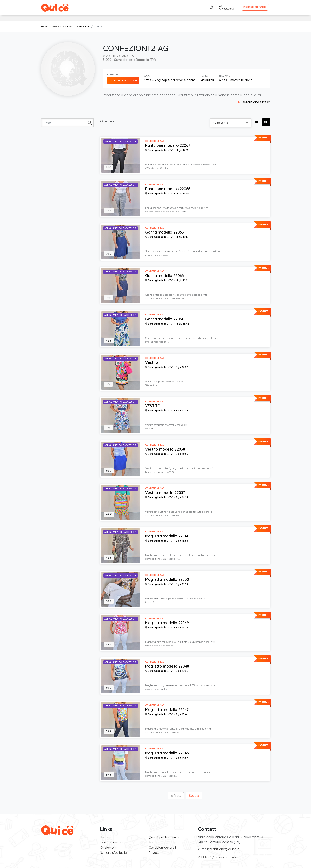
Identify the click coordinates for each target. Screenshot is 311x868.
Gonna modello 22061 (164, 319)
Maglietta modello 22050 (167, 579)
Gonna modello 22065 (165, 232)
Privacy (154, 853)
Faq (151, 842)
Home (45, 27)
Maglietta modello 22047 (167, 710)
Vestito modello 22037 (165, 493)
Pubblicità (205, 857)
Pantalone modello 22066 (168, 189)
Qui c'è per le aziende (164, 837)
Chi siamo (107, 847)
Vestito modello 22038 (165, 449)
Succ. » (194, 796)
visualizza (207, 80)
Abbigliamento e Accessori (121, 141)
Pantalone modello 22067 (168, 145)
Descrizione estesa (254, 102)
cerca (55, 27)
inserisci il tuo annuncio (76, 27)
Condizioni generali (162, 847)
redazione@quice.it (224, 849)
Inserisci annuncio (112, 842)
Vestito (152, 362)
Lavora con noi (226, 857)
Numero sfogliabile (113, 853)
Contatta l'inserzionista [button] (123, 80)
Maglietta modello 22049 (167, 623)
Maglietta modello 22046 (167, 753)
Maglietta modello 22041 (167, 536)
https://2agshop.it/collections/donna (170, 80)
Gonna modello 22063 (165, 276)
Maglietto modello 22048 (167, 666)
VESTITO (153, 406)
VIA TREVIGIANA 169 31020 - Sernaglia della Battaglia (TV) (129, 58)
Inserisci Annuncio (255, 7)
